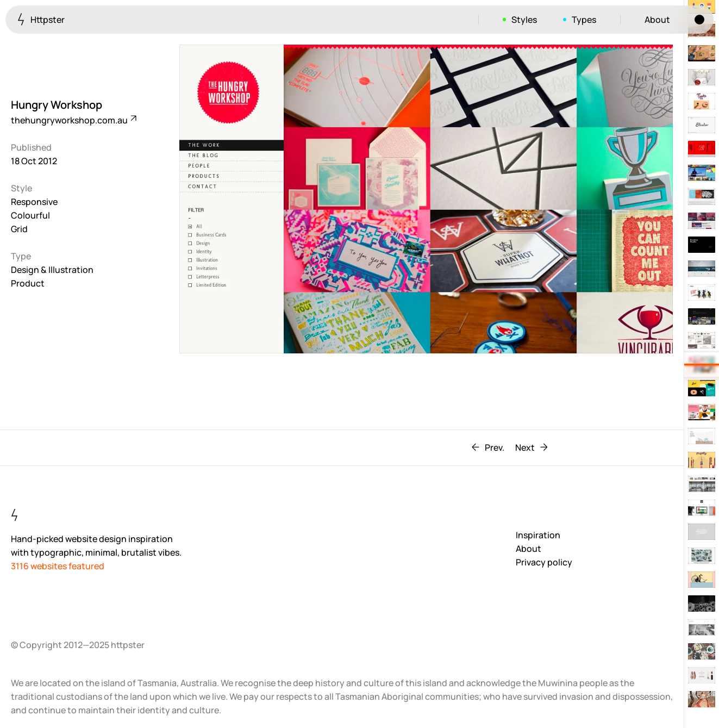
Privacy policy (544, 562)
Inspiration (538, 535)
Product (28, 283)
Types (584, 20)
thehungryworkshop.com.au (73, 120)
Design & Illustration (52, 270)
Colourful (30, 215)
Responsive (34, 202)
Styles (524, 20)
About (657, 20)
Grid (19, 229)
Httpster (41, 19)
